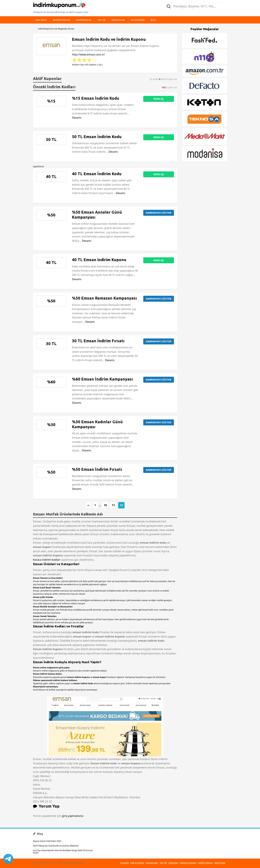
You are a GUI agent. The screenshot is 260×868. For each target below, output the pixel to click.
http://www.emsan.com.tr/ (88, 54)
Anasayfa (124, 863)
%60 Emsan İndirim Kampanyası (102, 379)
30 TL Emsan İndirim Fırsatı (98, 341)
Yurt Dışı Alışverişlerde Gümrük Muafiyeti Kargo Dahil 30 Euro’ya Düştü (63, 852)
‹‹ (88, 505)
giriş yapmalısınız (73, 816)
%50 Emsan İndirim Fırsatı (97, 469)
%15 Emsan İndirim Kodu (96, 98)
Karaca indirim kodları (47, 560)
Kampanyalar (84, 20)
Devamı (77, 118)
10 (105, 505)
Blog (153, 20)
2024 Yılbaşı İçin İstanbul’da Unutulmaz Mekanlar (56, 846)
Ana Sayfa (41, 20)
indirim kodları (61, 20)
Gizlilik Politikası (205, 863)
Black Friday (220, 863)
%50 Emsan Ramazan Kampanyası (104, 298)
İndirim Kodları (137, 863)
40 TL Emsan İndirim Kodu (97, 174)
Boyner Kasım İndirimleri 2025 (47, 841)
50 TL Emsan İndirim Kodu (97, 137)
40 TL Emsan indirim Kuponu (99, 260)
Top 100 (101, 20)
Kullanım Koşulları (188, 863)
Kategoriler (138, 20)
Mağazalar (118, 20)
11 (113, 505)
